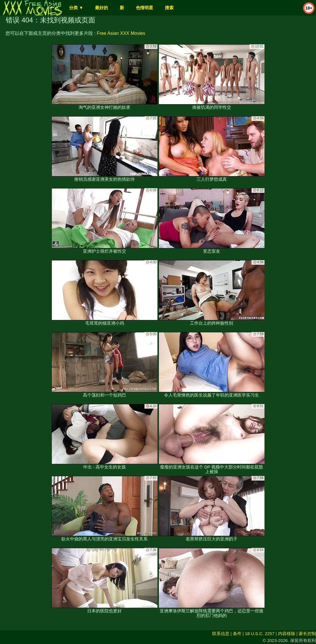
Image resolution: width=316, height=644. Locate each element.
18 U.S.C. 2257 (260, 633)
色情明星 (144, 8)
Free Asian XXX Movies (121, 33)
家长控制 (307, 633)
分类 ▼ (76, 8)
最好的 (101, 8)
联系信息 (221, 633)
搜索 (169, 8)
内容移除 (287, 633)
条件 (237, 633)
